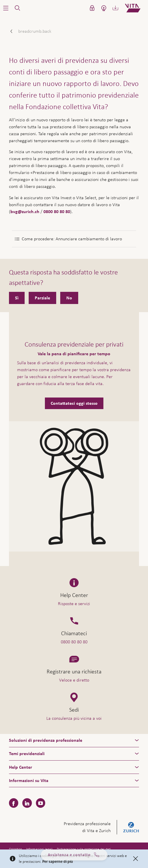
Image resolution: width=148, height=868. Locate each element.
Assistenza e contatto (74, 857)
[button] (6, 8)
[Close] (136, 859)
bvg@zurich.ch (25, 212)
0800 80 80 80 (57, 212)
